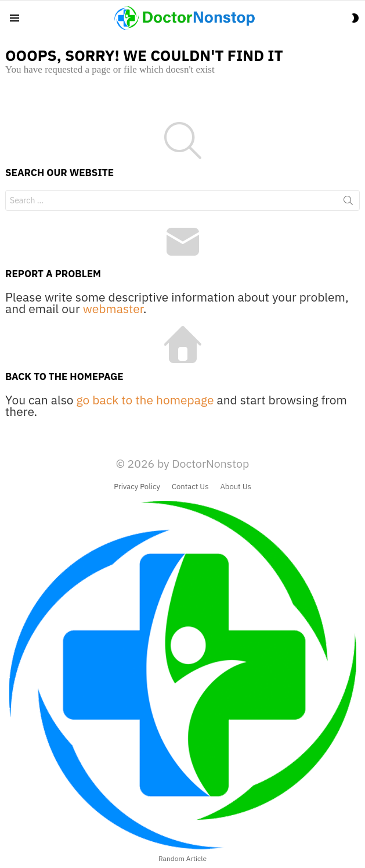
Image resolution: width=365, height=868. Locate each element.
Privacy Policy (137, 487)
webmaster (113, 309)
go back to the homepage (145, 400)
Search (348, 203)
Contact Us (190, 487)
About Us (236, 487)
